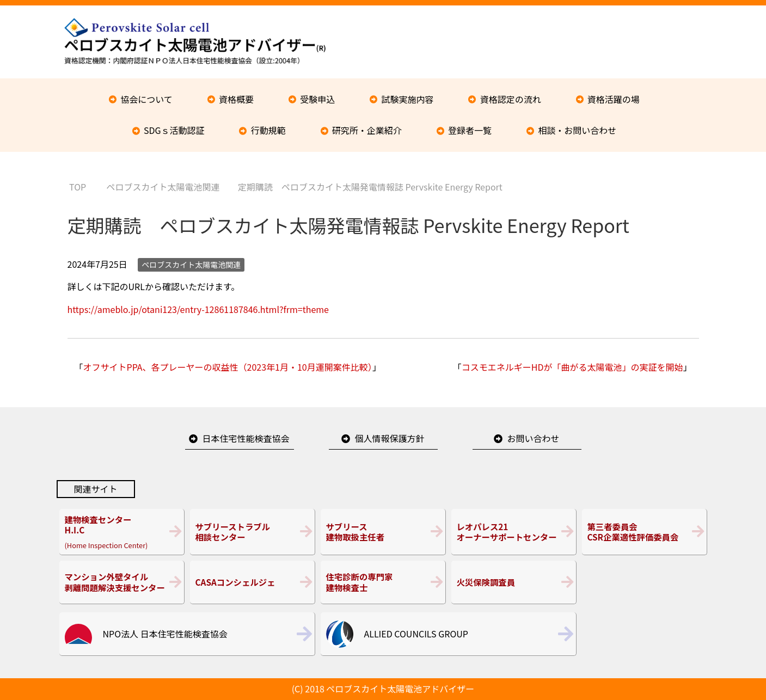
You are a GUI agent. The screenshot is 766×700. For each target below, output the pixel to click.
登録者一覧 (470, 130)
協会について (146, 99)
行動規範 (268, 130)
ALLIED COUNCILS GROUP (416, 634)
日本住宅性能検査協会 (246, 438)
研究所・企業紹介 (367, 130)
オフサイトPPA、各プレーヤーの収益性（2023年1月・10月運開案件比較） (228, 367)
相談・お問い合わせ (577, 130)
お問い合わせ (533, 438)
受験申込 (317, 99)
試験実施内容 (407, 99)
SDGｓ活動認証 (174, 130)
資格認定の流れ (511, 99)
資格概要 (236, 99)
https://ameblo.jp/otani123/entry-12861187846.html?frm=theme (198, 309)
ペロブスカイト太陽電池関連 (191, 265)
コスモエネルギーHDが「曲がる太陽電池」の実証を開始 (572, 367)
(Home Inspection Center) (122, 532)
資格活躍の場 (614, 99)
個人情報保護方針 (389, 438)
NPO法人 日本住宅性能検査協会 (165, 634)
